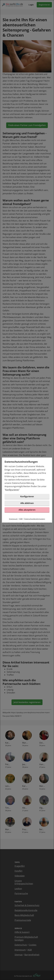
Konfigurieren (12, 490)
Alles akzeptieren (27, 510)
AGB (21, 519)
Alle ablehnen (27, 503)
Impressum (13, 519)
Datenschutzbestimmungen (35, 519)
